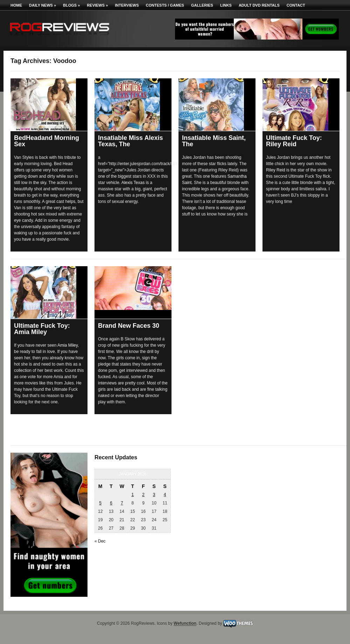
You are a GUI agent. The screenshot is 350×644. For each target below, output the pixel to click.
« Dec (100, 541)
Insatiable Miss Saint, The (214, 141)
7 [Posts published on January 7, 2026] (122, 503)
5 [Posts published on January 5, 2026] (100, 503)
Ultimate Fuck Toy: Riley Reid (294, 141)
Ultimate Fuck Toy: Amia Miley (42, 329)
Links (226, 5)
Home (16, 5)
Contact (296, 5)
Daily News (43, 5)
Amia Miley (68, 345)
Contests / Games (165, 5)
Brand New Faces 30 (129, 326)
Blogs (71, 5)
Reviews (97, 5)
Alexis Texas (133, 183)
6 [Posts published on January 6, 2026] (111, 503)
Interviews (127, 5)
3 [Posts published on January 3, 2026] (154, 495)
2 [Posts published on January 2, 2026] (143, 495)
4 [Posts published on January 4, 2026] (165, 495)
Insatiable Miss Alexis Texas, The (130, 141)
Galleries (202, 5)
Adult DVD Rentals (259, 5)
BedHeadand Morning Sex (47, 141)
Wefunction (185, 624)
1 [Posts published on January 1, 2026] (133, 495)
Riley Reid (276, 170)
